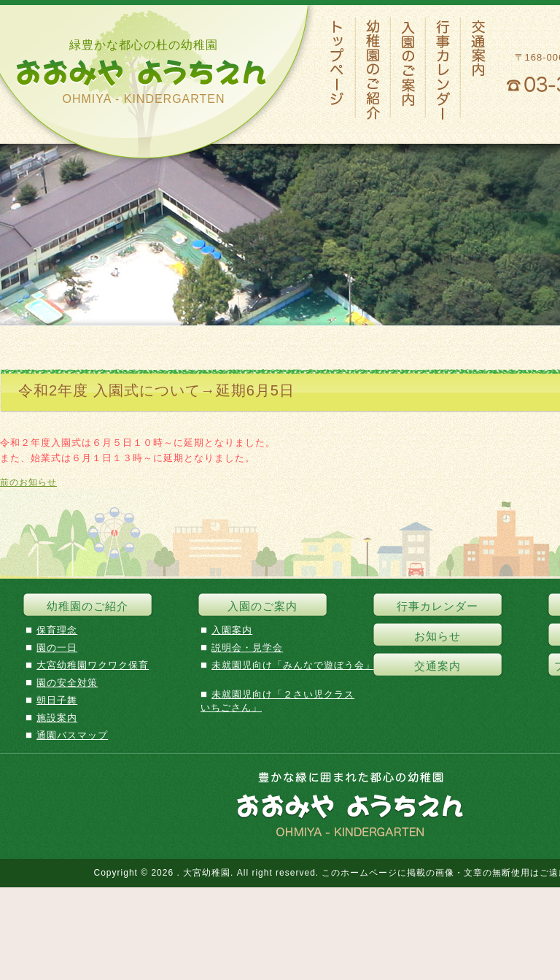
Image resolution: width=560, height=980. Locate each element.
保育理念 (57, 630)
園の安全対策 (67, 683)
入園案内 (232, 630)
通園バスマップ (72, 735)
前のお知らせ (28, 482)
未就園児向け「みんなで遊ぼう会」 (293, 665)
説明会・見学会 (247, 648)
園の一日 (57, 648)
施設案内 (57, 718)
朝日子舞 (57, 700)
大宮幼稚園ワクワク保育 (93, 665)
